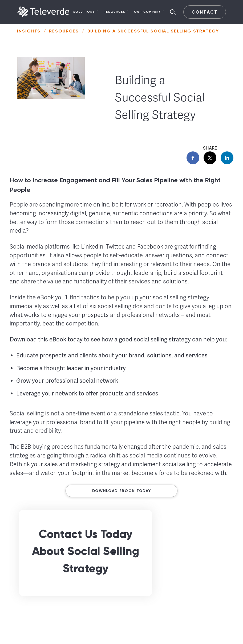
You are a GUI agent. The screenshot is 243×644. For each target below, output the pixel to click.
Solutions (86, 12)
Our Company (149, 12)
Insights (29, 31)
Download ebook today (122, 491)
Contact (204, 12)
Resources (116, 12)
